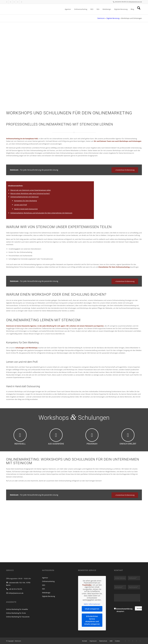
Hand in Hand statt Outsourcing (26, 209)
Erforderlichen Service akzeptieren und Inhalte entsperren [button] (92, 620)
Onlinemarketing (48, 581)
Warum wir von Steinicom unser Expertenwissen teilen (31, 190)
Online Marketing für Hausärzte (18, 617)
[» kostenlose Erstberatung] (125, 170)
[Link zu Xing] (18, 2)
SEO (44, 585)
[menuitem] (68, 9)
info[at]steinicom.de (135, 2)
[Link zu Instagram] (10, 2)
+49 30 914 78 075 (120, 2)
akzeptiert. (123, 610)
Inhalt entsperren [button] (92, 609)
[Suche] (139, 9)
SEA (44, 589)
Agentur (45, 578)
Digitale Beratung (113, 18)
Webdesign (46, 593)
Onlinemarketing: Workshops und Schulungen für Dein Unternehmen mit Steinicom (41, 213)
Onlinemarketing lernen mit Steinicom (24, 197)
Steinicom (101, 18)
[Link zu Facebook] (7, 2)
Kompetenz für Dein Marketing (25, 201)
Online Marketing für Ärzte (16, 613)
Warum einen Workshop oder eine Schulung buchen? (30, 193)
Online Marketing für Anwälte (17, 609)
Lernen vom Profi (20, 205)
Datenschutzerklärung (124, 609)
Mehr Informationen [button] (92, 604)
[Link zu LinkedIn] (14, 2)
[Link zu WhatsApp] (22, 2)
